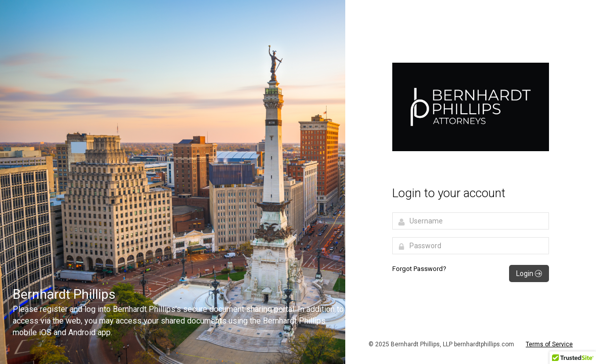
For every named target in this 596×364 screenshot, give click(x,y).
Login (529, 274)
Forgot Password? (419, 269)
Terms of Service (549, 344)
